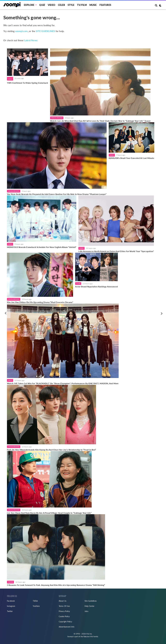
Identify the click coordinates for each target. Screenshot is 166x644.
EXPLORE (29, 5)
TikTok (35, 601)
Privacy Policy (64, 611)
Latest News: (31, 40)
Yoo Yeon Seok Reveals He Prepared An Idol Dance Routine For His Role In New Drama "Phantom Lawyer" (57, 194)
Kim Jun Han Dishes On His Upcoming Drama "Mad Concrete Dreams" (40, 302)
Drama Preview (57, 118)
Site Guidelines (91, 601)
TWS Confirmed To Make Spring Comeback (27, 83)
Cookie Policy (64, 616)
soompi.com (21, 31)
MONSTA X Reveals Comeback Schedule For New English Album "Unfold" (42, 247)
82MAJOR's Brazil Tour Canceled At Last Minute (131, 158)
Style (71, 5)
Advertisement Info (67, 627)
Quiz (42, 5)
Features (105, 5)
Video (52, 5)
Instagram (11, 606)
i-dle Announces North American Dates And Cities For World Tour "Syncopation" (116, 251)
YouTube (36, 606)
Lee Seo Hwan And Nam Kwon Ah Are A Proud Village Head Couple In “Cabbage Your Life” (49, 513)
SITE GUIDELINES (45, 31)
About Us (63, 601)
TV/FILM (82, 5)
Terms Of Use (64, 606)
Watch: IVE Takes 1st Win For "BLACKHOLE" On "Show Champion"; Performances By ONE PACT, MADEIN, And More (63, 383)
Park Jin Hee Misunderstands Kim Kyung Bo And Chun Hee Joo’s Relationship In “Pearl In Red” (52, 450)
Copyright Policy (65, 622)
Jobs (86, 611)
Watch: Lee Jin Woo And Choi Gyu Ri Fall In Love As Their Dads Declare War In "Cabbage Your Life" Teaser (100, 121)
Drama (10, 582)
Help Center (89, 606)
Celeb (61, 5)
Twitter (10, 611)
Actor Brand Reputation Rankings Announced (96, 287)
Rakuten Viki (88, 637)
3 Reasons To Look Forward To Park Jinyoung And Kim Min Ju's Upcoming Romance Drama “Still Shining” (56, 585)
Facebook (11, 601)
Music (93, 5)
